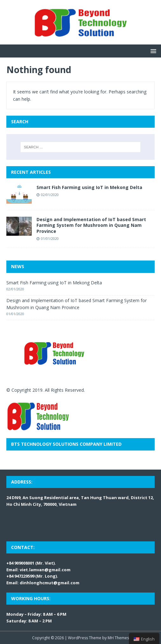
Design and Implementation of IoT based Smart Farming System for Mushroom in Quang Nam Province (91, 225)
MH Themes (118, 638)
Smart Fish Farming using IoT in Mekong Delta (89, 187)
